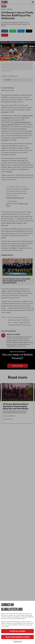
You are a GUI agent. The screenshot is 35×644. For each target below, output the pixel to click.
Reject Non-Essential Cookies (17, 637)
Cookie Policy (18, 641)
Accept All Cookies (17, 631)
